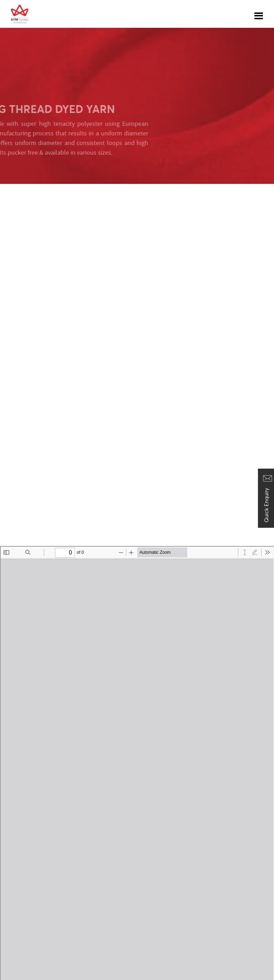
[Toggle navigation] (259, 14)
